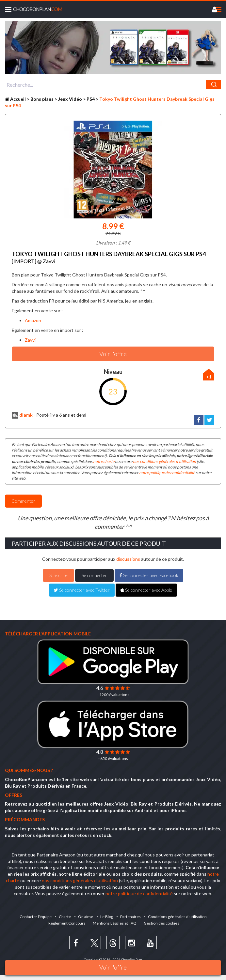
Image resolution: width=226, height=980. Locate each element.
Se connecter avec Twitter (82, 590)
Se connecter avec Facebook (149, 575)
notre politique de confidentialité (167, 473)
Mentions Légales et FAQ (115, 923)
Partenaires (130, 917)
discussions (128, 559)
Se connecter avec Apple (146, 590)
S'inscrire (58, 575)
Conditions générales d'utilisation (177, 917)
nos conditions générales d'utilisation (164, 461)
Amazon (33, 320)
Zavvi (30, 340)
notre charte (104, 461)
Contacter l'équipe (36, 917)
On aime (86, 917)
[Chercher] (213, 85)
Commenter (23, 501)
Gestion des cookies (161, 923)
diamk (22, 415)
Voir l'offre (113, 967)
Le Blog (107, 917)
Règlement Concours (67, 923)
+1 (209, 377)
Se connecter (94, 575)
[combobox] (113, 85)
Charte (65, 917)
